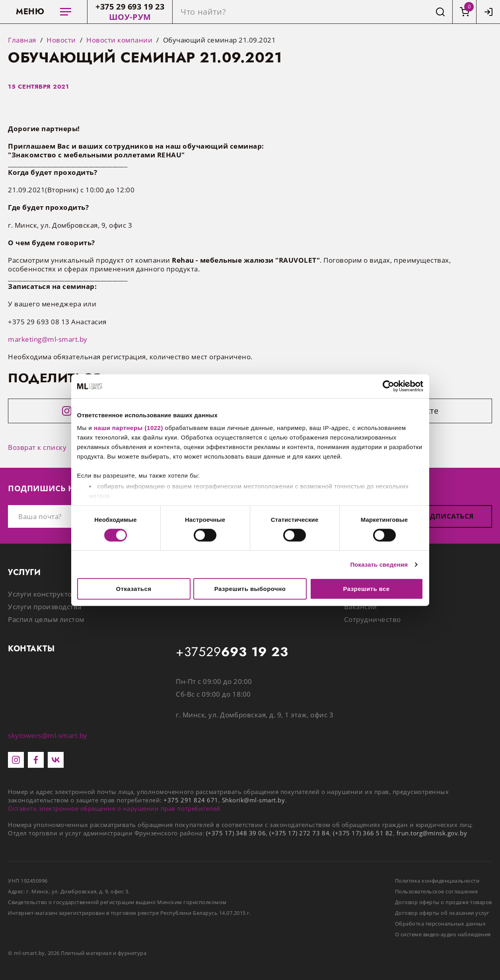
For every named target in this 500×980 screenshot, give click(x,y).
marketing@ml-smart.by (48, 339)
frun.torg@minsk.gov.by (432, 833)
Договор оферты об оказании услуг (442, 913)
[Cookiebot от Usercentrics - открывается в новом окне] (388, 386)
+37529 (232, 652)
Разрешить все (366, 589)
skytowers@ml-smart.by (48, 735)
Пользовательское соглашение (437, 891)
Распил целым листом (46, 619)
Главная (22, 40)
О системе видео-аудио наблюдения (443, 934)
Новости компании (119, 40)
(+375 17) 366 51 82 (363, 833)
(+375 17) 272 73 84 (299, 833)
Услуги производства (45, 607)
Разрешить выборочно (250, 589)
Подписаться (446, 516)
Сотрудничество (373, 619)
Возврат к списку (37, 447)
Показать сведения (379, 564)
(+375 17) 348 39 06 (236, 833)
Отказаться (134, 589)
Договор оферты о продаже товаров (444, 902)
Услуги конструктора (44, 594)
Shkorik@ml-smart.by (254, 800)
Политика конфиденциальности (437, 881)
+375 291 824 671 (191, 800)
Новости (61, 40)
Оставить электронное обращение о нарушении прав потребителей (114, 808)
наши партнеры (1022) (128, 427)
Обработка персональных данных (441, 924)
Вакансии (361, 607)
